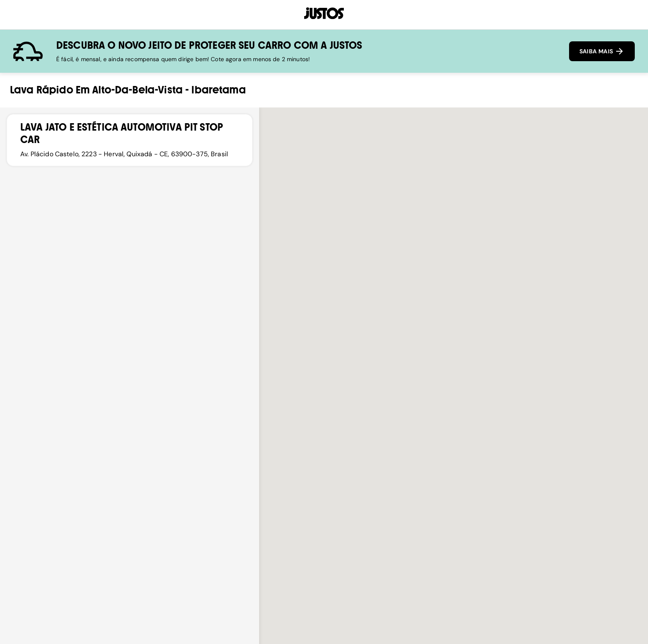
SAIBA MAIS (602, 51)
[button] (454, 422)
